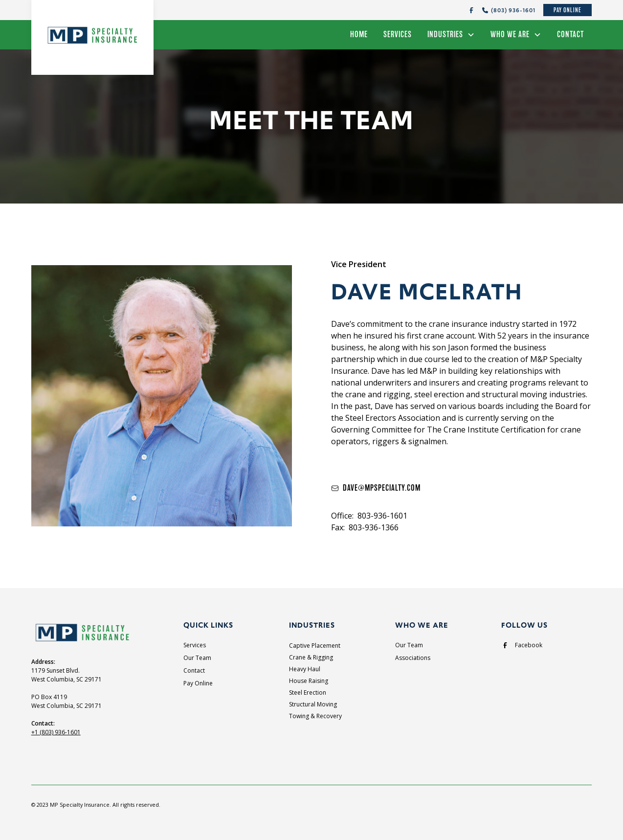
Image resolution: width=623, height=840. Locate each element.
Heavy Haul (305, 669)
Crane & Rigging (311, 657)
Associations (413, 658)
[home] (92, 33)
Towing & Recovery (315, 716)
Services (398, 34)
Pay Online (567, 10)
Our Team (197, 658)
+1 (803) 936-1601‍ (56, 732)
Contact (570, 34)
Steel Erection (308, 692)
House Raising (309, 681)
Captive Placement (315, 646)
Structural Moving (313, 704)
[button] (451, 35)
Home (359, 34)
